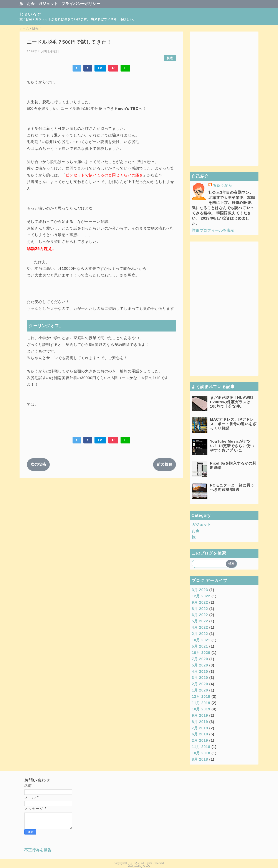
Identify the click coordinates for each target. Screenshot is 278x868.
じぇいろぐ (30, 14)
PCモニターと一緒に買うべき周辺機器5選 (232, 487)
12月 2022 (201, 596)
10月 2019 (201, 709)
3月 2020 (200, 678)
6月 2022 (200, 615)
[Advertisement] (224, 98)
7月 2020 (200, 659)
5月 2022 (200, 621)
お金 (31, 4)
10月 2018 (201, 753)
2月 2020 (200, 684)
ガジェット (48, 4)
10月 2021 (201, 640)
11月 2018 (201, 747)
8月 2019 (200, 722)
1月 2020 (200, 690)
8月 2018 (200, 759)
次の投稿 (38, 464)
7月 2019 (200, 728)
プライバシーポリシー (81, 4)
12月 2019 (201, 697)
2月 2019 (200, 741)
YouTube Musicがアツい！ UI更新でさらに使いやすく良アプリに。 (232, 446)
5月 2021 (200, 646)
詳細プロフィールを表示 (213, 231)
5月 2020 (200, 665)
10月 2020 (201, 653)
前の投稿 (165, 464)
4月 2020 (200, 672)
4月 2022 (200, 627)
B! (100, 68)
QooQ (146, 866)
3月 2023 (200, 590)
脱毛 (170, 58)
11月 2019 (201, 703)
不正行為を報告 (38, 850)
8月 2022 (200, 609)
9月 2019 (200, 716)
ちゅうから (223, 185)
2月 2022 (200, 634)
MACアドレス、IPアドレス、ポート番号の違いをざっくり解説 (233, 424)
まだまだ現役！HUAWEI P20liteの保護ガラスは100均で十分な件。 (232, 402)
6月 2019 (200, 734)
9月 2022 (200, 602)
